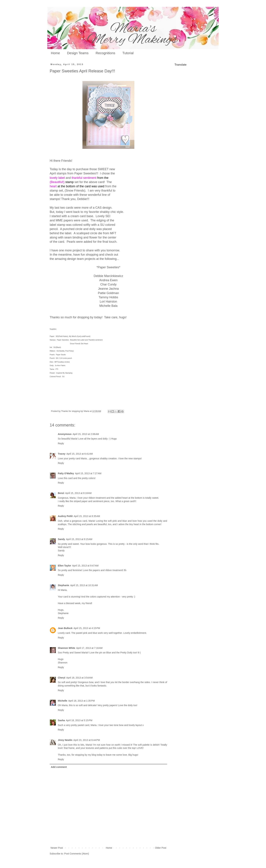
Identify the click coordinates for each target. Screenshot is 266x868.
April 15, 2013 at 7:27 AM (88, 473)
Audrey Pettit (65, 516)
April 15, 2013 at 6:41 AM (79, 454)
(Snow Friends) (75, 191)
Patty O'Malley (66, 473)
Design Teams (78, 53)
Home (55, 53)
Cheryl (62, 678)
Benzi (61, 493)
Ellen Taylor (64, 566)
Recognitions (106, 53)
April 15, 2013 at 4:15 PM (87, 628)
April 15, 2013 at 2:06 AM (86, 434)
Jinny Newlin (65, 740)
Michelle (63, 701)
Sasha (61, 720)
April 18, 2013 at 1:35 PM (81, 701)
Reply (61, 443)
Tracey (62, 454)
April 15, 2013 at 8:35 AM (87, 516)
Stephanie (64, 585)
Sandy (61, 539)
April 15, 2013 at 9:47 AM (85, 566)
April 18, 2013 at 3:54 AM (79, 678)
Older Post (161, 848)
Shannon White (66, 648)
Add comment (59, 767)
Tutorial (128, 53)
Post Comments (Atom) (77, 854)
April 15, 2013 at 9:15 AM (79, 539)
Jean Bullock (65, 628)
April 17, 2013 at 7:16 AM (89, 648)
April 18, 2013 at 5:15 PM (79, 720)
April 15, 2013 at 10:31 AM (84, 585)
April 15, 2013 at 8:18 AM (78, 493)
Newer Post (57, 848)
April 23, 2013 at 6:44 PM (87, 740)
